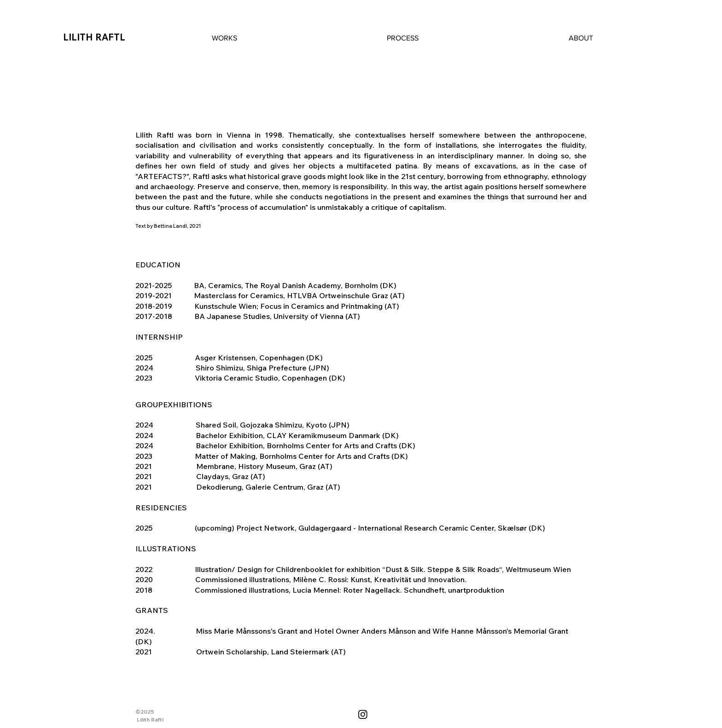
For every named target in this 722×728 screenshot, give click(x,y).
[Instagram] (363, 714)
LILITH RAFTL (94, 37)
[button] (224, 38)
